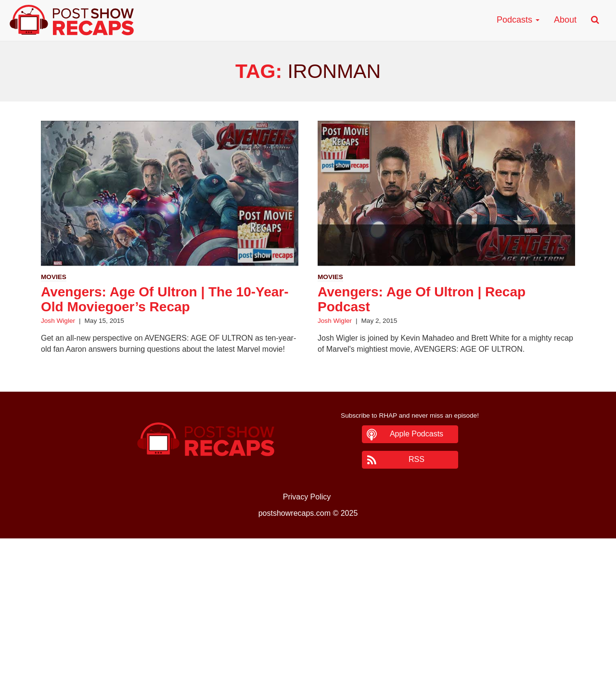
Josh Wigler (58, 321)
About (565, 20)
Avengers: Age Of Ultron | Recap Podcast (422, 299)
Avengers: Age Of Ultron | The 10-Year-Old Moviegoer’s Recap (165, 299)
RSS (417, 459)
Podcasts (518, 20)
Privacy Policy (307, 497)
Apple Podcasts (417, 434)
